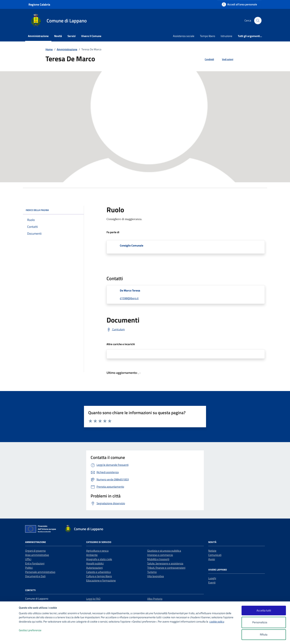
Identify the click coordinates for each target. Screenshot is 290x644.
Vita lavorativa (156, 576)
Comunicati (215, 555)
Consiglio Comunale (132, 245)
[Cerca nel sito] (258, 21)
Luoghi (212, 578)
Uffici (28, 559)
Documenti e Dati (35, 576)
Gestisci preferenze (34, 630)
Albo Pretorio (155, 599)
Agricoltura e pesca (97, 551)
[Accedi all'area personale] (239, 4)
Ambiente (92, 555)
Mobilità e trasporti (158, 559)
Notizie (212, 551)
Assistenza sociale (184, 36)
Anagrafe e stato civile (99, 559)
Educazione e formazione (101, 580)
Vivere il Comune (91, 36)
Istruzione (226, 36)
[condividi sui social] (206, 59)
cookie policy (217, 622)
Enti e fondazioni (35, 563)
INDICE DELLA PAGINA (53, 210)
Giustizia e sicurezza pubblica (164, 551)
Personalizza (264, 622)
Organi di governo (35, 551)
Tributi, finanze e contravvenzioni (166, 568)
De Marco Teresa (130, 290)
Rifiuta (264, 634)
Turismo (152, 572)
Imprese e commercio (160, 555)
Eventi (212, 582)
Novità (58, 36)
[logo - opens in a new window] (10, 637)
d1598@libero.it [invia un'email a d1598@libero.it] (129, 298)
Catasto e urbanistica (98, 572)
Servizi (72, 36)
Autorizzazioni (94, 568)
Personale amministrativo (40, 572)
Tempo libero (208, 36)
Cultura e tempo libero (99, 576)
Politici (29, 568)
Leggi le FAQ (93, 599)
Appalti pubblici (95, 563)
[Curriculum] (116, 330)
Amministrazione (38, 36)
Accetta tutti (264, 610)
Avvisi (212, 559)
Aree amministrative (37, 555)
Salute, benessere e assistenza (165, 563)
